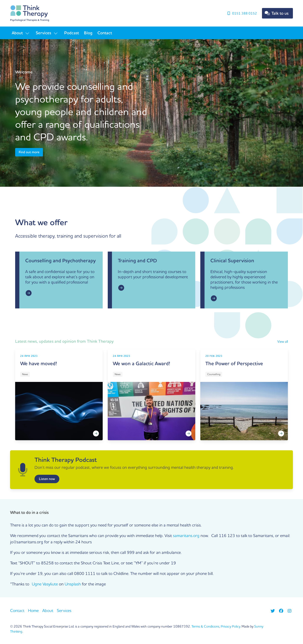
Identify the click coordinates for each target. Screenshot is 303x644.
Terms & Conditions (205, 626)
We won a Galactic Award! (142, 363)
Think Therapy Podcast (66, 460)
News (25, 374)
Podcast (72, 33)
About (17, 33)
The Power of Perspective (234, 363)
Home (33, 610)
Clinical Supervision (232, 261)
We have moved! (39, 363)
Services (43, 33)
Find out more (29, 152)
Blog (88, 33)
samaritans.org (186, 535)
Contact (105, 33)
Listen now (47, 479)
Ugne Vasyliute (45, 584)
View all (283, 341)
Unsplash (73, 584)
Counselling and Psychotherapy (60, 261)
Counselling (214, 374)
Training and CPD (137, 261)
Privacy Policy (230, 626)
